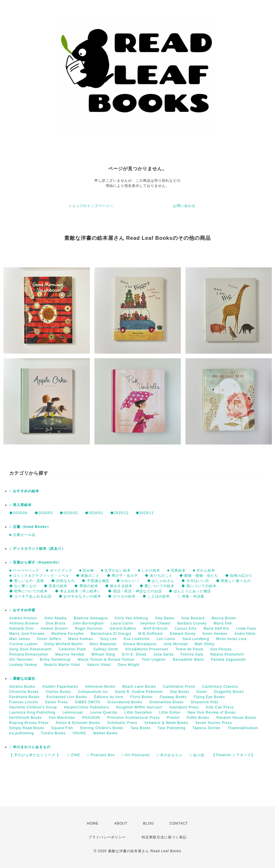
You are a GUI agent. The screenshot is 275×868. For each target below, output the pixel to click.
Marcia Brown (224, 618)
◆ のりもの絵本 (122, 596)
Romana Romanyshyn (29, 654)
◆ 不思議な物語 (95, 581)
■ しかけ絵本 (149, 570)
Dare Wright (129, 665)
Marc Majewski (103, 644)
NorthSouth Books (25, 718)
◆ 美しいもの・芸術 (27, 581)
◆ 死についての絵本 (199, 586)
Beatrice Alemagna (91, 618)
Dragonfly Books (229, 692)
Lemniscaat (72, 712)
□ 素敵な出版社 (22, 679)
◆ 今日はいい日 (195, 581)
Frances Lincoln (24, 702)
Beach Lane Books (139, 687)
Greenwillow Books (167, 702)
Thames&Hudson (243, 728)
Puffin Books (198, 718)
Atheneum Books (100, 687)
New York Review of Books (212, 712)
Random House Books (236, 718)
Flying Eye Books (209, 697)
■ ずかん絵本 (204, 570)
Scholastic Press (122, 723)
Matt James (20, 639)
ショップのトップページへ (91, 206)
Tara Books (141, 728)
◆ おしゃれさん (161, 581)
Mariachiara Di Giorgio (111, 634)
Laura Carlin (122, 623)
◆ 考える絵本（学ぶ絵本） (78, 591)
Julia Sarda (163, 654)
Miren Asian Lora (231, 639)
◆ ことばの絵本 (156, 596)
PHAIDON (91, 718)
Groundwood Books (125, 702)
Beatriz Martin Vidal (62, 665)
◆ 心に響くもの (23, 586)
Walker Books (105, 733)
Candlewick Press (179, 687)
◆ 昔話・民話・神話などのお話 (135, 591)
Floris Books (141, 697)
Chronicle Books (24, 692)
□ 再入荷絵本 (20, 505)
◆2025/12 (119, 513)
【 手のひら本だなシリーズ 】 (35, 755)
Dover (202, 692)
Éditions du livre (109, 697)
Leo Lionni (166, 639)
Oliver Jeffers (49, 639)
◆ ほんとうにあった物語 (190, 591)
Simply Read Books (27, 728)
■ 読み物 (87, 570)
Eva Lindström (137, 639)
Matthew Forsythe (68, 634)
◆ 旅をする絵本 (119, 586)
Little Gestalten (138, 712)
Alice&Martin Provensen (147, 649)
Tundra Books (53, 733)
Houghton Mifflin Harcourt (139, 707)
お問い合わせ (184, 206)
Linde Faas (246, 629)
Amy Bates (165, 618)
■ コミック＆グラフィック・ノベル (39, 576)
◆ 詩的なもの (63, 581)
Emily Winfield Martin (63, 644)
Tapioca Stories (207, 728)
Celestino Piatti (73, 649)
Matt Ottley (205, 644)
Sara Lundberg (196, 639)
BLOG (148, 823)
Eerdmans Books (24, 697)
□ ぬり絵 (197, 755)
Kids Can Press (220, 707)
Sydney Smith (106, 649)
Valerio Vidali (99, 665)
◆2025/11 (145, 513)
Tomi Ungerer (154, 660)
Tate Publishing (172, 728)
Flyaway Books (173, 697)
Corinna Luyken (23, 644)
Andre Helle (245, 634)
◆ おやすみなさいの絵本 (80, 596)
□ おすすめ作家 (22, 610)
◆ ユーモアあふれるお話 (30, 596)
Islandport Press (184, 707)
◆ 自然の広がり (239, 576)
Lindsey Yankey (23, 665)
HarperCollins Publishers (86, 707)
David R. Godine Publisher (139, 692)
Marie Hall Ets (216, 629)
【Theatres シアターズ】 (233, 755)
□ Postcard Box (101, 755)
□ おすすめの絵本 (24, 491)
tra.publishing (21, 733)
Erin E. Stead (134, 654)
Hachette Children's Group (33, 707)
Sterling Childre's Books (102, 728)
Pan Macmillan (62, 718)
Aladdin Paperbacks (60, 687)
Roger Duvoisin (89, 629)
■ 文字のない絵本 (116, 570)
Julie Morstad (176, 644)
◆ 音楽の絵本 (56, 586)
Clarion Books (58, 692)
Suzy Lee (109, 639)
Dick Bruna (55, 623)
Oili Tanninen (21, 660)
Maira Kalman (81, 639)
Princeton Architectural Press (133, 718)
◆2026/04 (18, 513)
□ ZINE (74, 755)
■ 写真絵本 (177, 570)
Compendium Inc (93, 692)
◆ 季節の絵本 (86, 586)
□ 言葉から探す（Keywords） (35, 562)
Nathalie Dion (21, 629)
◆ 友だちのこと (159, 576)
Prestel (173, 718)
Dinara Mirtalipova (140, 644)
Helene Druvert (54, 629)
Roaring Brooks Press (29, 723)
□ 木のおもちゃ (170, 755)
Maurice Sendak (70, 654)
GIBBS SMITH (88, 702)
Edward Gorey (183, 634)
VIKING (79, 733)
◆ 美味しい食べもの (233, 581)
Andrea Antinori (23, 618)
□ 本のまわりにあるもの (30, 747)
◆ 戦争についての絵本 (29, 591)
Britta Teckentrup (55, 660)
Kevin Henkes (215, 634)
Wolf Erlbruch (156, 629)
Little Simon (170, 712)
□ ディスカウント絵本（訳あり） (37, 549)
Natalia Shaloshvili (227, 654)
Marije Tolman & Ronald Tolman (106, 660)
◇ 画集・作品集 (191, 596)
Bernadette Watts (188, 660)
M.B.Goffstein (151, 634)
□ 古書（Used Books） (30, 527)
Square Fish (62, 728)
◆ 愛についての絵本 (157, 586)
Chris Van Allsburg (131, 618)
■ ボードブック (59, 570)
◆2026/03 (44, 513)
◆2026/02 (69, 513)
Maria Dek (223, 623)
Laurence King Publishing (32, 712)
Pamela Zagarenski (228, 660)
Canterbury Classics (220, 687)
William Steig (103, 654)
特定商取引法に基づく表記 (164, 837)
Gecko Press (56, 702)
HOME (93, 823)
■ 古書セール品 (22, 535)
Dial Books (180, 692)
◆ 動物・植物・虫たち (199, 576)
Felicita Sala (192, 654)
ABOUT (121, 823)
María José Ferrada (27, 634)
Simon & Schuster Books (78, 723)
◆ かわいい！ (128, 581)
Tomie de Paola (189, 649)
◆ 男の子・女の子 (122, 576)
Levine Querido (104, 712)
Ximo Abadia (55, 618)
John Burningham (88, 623)
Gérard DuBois (123, 629)
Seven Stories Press (214, 723)
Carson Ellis (186, 629)
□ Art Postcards (136, 755)
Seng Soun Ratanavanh (30, 649)
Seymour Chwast (155, 623)
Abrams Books (22, 687)
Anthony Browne (24, 623)
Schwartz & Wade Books (166, 723)
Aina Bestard (193, 618)
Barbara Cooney (192, 623)
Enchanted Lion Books (67, 697)
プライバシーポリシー (107, 837)
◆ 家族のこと (88, 576)
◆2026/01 (94, 513)
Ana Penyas (221, 649)
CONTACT (179, 823)
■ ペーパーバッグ (24, 570)
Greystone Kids (204, 702)
